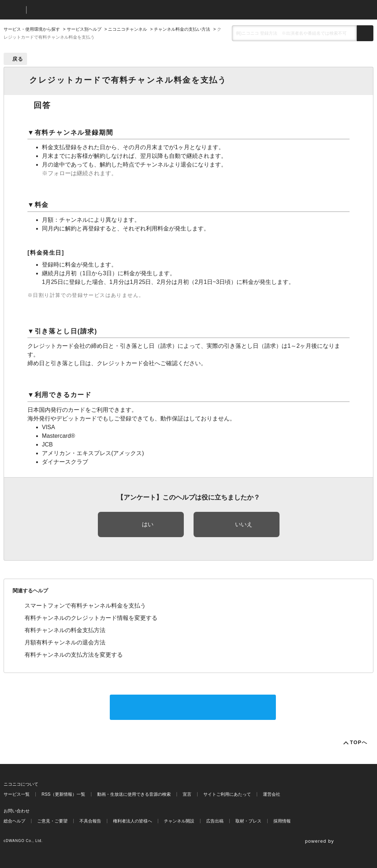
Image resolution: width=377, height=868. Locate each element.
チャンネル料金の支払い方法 (182, 29)
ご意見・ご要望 (52, 821)
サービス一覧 (17, 794)
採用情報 (282, 821)
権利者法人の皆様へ (133, 821)
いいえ (244, 524)
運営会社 (272, 794)
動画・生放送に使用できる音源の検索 (134, 794)
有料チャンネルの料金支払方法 (65, 630)
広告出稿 (215, 821)
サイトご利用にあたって (227, 794)
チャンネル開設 (179, 821)
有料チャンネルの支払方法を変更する (74, 655)
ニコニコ (13, 10)
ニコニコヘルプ (70, 10)
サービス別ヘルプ (84, 29)
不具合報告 (90, 821)
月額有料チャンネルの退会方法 (65, 642)
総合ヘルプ (14, 821)
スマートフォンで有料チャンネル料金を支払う (85, 606)
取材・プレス (248, 821)
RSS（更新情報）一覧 (63, 794)
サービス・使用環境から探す (32, 29)
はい (148, 524)
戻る (18, 59)
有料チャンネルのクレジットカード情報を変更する (91, 618)
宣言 (187, 794)
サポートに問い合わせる (193, 707)
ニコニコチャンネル (127, 29)
